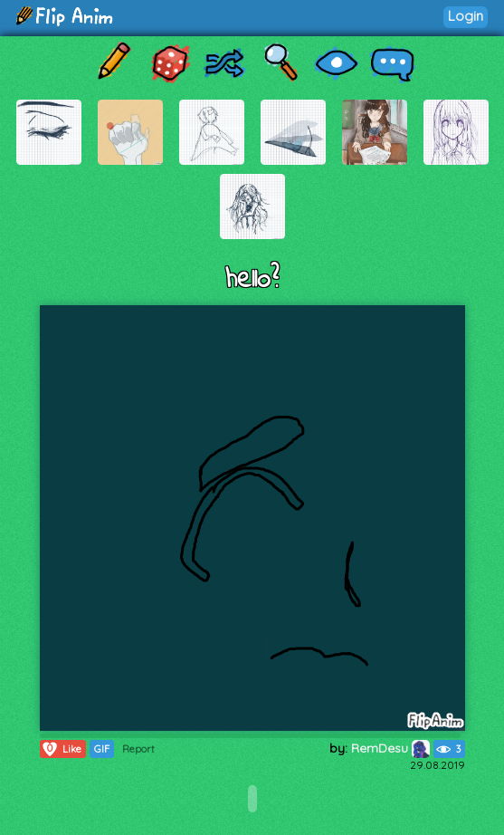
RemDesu (390, 748)
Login (466, 16)
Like (61, 749)
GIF (102, 749)
